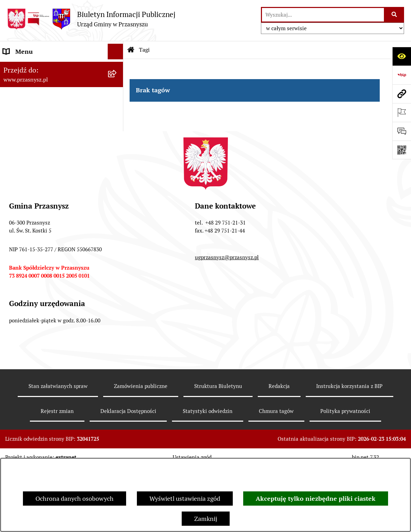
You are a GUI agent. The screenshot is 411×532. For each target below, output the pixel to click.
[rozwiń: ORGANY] (117, 67)
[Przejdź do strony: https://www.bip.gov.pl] (402, 75)
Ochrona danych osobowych (75, 499)
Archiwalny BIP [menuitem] (24, 145)
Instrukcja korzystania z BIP (349, 451)
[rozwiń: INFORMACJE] (117, 99)
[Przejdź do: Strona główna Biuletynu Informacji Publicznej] (131, 50)
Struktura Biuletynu (218, 451)
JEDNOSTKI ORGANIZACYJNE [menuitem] (45, 130)
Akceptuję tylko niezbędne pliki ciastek (316, 499)
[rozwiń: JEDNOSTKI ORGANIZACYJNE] (117, 130)
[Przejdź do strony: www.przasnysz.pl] (402, 94)
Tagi (144, 50)
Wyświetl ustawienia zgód (185, 499)
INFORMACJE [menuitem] (22, 98)
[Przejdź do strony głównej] (91, 19)
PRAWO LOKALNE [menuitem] (28, 83)
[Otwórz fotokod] (402, 150)
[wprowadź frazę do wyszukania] (323, 15)
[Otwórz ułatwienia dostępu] (402, 56)
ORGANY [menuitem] (16, 67)
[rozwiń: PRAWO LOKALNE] (117, 83)
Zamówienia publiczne (141, 451)
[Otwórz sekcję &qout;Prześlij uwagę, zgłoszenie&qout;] (402, 131)
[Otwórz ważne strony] (402, 112)
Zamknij (206, 519)
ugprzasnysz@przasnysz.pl (227, 323)
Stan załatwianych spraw (58, 451)
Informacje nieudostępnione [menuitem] (42, 114)
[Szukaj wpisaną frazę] (394, 15)
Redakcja (279, 451)
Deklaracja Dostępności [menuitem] (35, 161)
